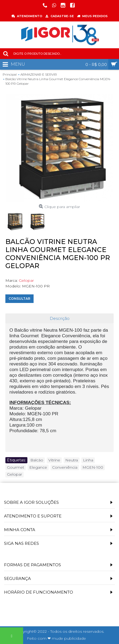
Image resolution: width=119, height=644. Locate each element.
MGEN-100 (93, 467)
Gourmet (16, 467)
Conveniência (65, 467)
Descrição (60, 318)
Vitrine (54, 460)
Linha (88, 460)
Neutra (72, 460)
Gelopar (26, 280)
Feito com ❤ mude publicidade (56, 638)
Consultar (19, 299)
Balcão (37, 460)
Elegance (38, 467)
